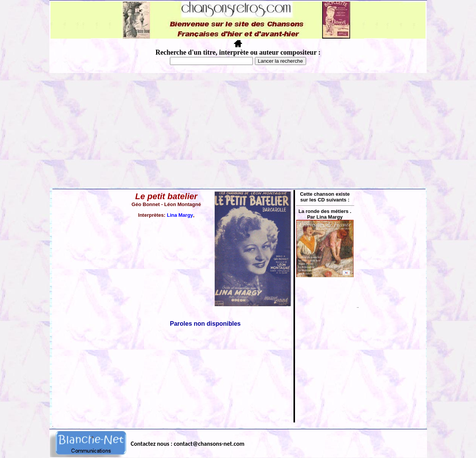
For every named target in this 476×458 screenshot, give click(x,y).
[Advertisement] (238, 130)
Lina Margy (180, 215)
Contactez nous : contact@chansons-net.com (188, 444)
